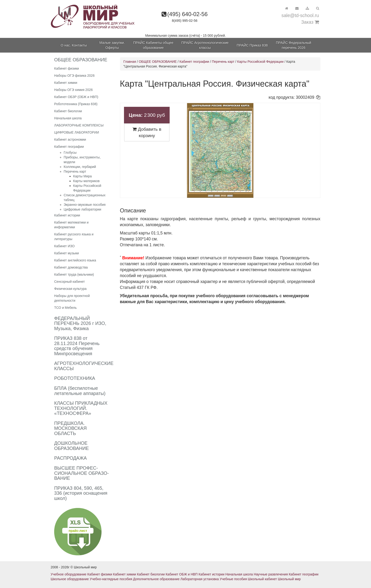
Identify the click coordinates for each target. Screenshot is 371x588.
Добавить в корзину (147, 132)
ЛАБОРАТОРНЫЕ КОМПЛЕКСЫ (79, 125)
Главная (130, 62)
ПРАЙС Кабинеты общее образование (153, 45)
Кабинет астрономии (70, 139)
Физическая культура (70, 289)
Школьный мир (289, 579)
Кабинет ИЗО (64, 246)
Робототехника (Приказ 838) (76, 104)
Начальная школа (68, 118)
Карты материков (86, 181)
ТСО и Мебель (65, 308)
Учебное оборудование (68, 574)
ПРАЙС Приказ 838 (252, 45)
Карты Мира (82, 176)
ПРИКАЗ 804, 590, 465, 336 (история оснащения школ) (81, 493)
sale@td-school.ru (300, 15)
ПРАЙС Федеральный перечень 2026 (294, 45)
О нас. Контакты (74, 45)
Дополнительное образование (156, 579)
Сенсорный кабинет (69, 282)
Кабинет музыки (66, 253)
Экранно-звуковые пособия (85, 205)
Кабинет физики (67, 68)
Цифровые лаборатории (82, 209)
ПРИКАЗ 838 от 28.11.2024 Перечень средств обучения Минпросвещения (77, 346)
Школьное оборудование (70, 579)
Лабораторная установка (200, 579)
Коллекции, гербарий (80, 167)
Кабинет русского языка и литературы (74, 237)
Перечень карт (75, 171)
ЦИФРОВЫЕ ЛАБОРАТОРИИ (77, 132)
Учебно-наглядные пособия (111, 579)
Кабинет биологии (68, 111)
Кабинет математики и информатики (71, 225)
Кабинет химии (66, 83)
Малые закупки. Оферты (112, 45)
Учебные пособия (233, 579)
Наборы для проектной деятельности (72, 298)
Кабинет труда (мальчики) (74, 274)
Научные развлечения (271, 574)
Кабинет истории (67, 215)
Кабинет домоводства (71, 267)
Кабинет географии (69, 147)
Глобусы (70, 153)
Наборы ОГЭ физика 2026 (74, 76)
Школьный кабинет (262, 579)
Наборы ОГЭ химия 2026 (73, 90)
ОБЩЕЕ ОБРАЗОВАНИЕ (158, 62)
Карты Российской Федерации (260, 62)
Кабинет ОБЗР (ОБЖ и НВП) (76, 97)
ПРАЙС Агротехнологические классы (205, 45)
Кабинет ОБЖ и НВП (182, 574)
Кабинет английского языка (75, 260)
